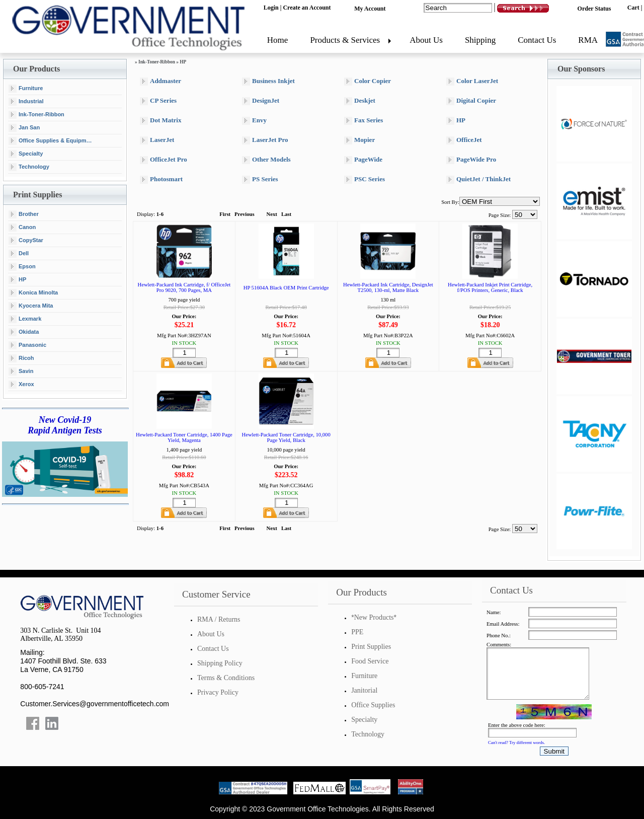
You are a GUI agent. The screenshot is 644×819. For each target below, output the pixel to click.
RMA (588, 40)
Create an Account (307, 8)
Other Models (266, 160)
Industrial (26, 102)
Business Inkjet (268, 81)
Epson (22, 267)
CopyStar (26, 241)
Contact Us (537, 40)
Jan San (24, 128)
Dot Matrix (160, 121)
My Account (370, 9)
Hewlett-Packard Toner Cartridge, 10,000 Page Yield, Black (286, 437)
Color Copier (368, 81)
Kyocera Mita (31, 306)
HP (17, 280)
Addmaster (160, 81)
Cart (633, 8)
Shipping (480, 40)
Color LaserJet (472, 81)
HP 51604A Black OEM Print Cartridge (286, 288)
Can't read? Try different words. (516, 742)
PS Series (260, 179)
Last (286, 214)
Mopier (359, 140)
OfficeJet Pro (164, 160)
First (225, 214)
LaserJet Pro (265, 140)
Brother (24, 214)
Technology (29, 167)
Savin (21, 371)
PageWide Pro (471, 160)
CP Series (158, 101)
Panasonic (27, 345)
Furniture (26, 89)
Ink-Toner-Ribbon (36, 115)
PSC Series (365, 179)
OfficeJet (464, 140)
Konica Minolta (33, 293)
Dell (19, 254)
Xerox (21, 385)
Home (278, 40)
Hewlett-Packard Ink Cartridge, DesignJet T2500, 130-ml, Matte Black (388, 287)
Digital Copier (471, 101)
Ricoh (21, 358)
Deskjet (360, 101)
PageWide (363, 160)
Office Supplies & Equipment (52, 141)
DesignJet (261, 101)
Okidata (24, 332)
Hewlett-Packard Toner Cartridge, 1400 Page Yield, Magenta (184, 437)
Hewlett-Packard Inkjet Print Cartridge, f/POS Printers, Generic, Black (490, 287)
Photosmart (161, 179)
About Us (426, 40)
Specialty (26, 154)
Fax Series (364, 121)
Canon (22, 228)
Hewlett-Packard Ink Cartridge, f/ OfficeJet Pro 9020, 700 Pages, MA (184, 287)
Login (271, 8)
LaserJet (157, 140)
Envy (254, 121)
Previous (244, 214)
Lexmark (25, 319)
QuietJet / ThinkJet (478, 179)
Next (272, 214)
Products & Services (345, 40)
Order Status (594, 9)
